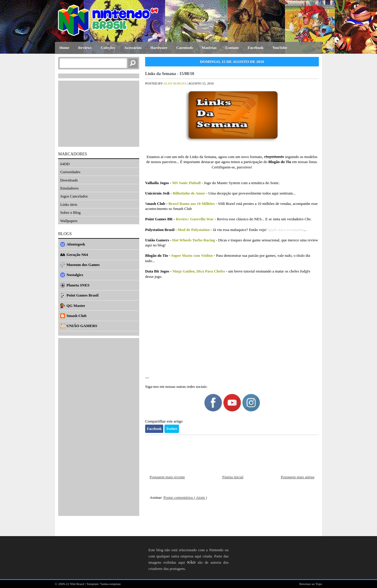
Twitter (172, 429)
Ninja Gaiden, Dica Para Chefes (199, 271)
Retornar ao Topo (311, 584)
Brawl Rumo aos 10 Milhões (191, 204)
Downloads (69, 180)
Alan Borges (175, 83)
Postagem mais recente (167, 477)
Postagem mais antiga (298, 477)
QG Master (76, 306)
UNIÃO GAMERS (82, 326)
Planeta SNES (78, 285)
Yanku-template (110, 584)
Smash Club (77, 316)
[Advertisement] (232, 330)
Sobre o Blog (71, 212)
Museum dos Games (83, 265)
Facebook (154, 429)
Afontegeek (76, 244)
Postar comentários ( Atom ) (185, 497)
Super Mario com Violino (192, 255)
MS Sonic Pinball (186, 183)
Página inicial (233, 477)
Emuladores (69, 188)
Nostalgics (75, 275)
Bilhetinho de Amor (189, 193)
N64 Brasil (78, 584)
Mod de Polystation (194, 230)
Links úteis (69, 204)
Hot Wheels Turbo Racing (194, 240)
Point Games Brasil (83, 295)
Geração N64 (77, 255)
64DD (65, 164)
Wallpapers (69, 221)
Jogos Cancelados (74, 196)
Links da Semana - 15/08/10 (170, 74)
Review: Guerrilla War (195, 219)
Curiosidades (70, 172)
